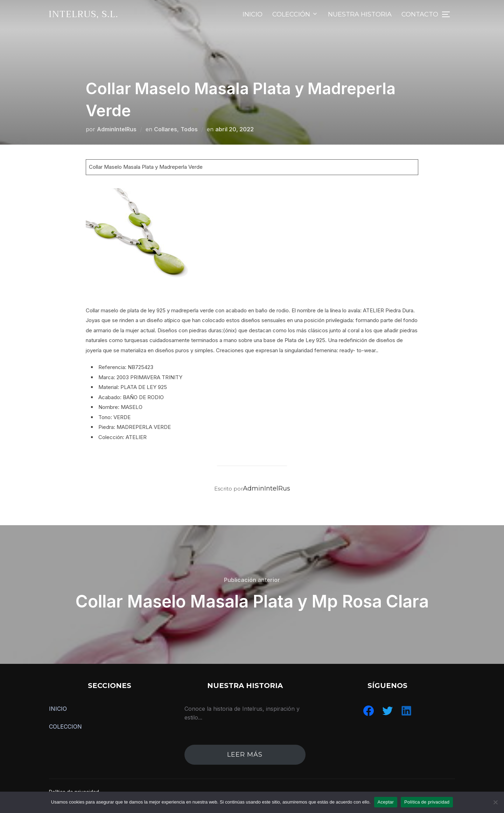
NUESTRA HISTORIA (360, 14)
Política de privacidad (427, 802)
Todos (189, 129)
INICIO (253, 14)
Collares (166, 129)
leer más (245, 755)
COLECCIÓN (295, 14)
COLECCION (65, 727)
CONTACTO (420, 14)
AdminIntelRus (117, 129)
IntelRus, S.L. (83, 14)
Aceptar (386, 802)
